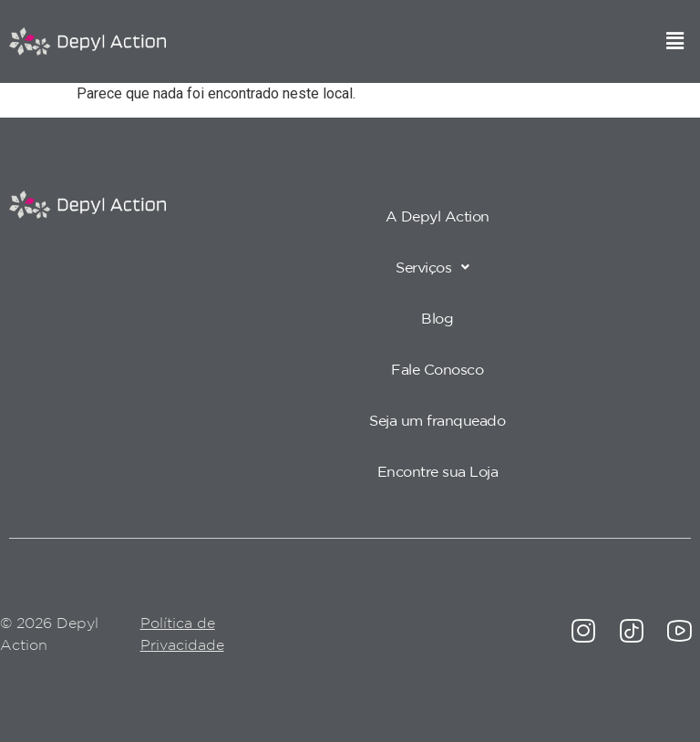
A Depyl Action (437, 216)
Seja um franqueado (437, 420)
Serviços (437, 267)
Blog (437, 318)
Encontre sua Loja (438, 471)
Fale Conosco (437, 369)
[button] (675, 41)
